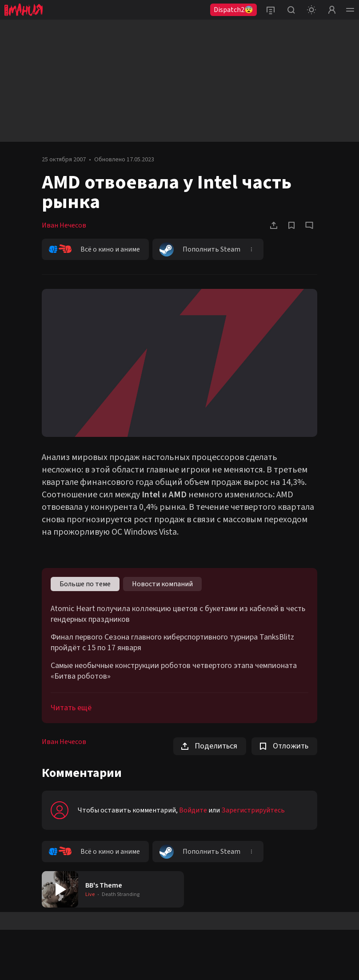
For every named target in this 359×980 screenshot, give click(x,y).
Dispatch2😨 (233, 10)
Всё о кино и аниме (94, 249)
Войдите (193, 810)
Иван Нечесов (64, 225)
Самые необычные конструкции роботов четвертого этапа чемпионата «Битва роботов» (174, 671)
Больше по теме (85, 584)
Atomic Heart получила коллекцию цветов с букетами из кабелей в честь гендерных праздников (178, 614)
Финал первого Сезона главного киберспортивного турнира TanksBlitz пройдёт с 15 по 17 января (172, 643)
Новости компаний (162, 584)
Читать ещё (71, 708)
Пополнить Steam (200, 249)
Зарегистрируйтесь (253, 810)
